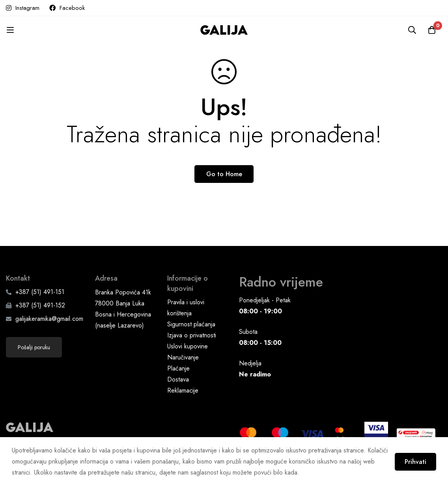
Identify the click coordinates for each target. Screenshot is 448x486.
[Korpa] (432, 30)
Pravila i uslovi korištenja (186, 308)
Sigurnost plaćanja (191, 324)
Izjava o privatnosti (192, 335)
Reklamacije (183, 390)
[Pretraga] (412, 30)
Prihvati (415, 462)
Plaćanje (178, 368)
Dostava (178, 379)
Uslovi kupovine (188, 346)
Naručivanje (183, 357)
